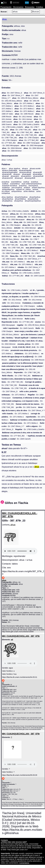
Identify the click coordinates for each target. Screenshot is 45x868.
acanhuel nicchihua (10, 186)
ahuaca (25, 169)
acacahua (5, 182)
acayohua (23, 186)
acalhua (5, 184)
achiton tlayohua (38, 188)
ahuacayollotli (30, 178)
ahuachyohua (33, 199)
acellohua (6, 188)
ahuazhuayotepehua (33, 201)
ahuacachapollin (25, 170)
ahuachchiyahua (21, 197)
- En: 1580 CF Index (30, 231)
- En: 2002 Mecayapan (32, 145)
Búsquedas (30, 7)
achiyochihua (17, 191)
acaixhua (35, 182)
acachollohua (16, 182)
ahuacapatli (26, 174)
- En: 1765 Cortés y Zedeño (26, 124)
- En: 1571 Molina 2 (24, 111)
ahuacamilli (37, 172)
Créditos (40, 7)
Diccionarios (18, 7)
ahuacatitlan (38, 174)
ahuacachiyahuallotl (10, 172)
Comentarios (24, 863)
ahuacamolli (7, 174)
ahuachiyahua (35, 197)
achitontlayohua (8, 189)
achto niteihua (29, 191)
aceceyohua (33, 186)
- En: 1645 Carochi (24, 122)
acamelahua (15, 184)
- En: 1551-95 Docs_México (25, 98)
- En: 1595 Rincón (24, 114)
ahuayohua (19, 201)
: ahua (12, 525)
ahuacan (17, 174)
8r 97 (4, 452)
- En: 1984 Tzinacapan (29, 143)
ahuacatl (5, 176)
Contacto (4, 840)
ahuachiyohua (8, 199)
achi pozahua (17, 188)
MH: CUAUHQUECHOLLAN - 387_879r (20, 515)
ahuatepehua (7, 201)
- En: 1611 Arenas (23, 117)
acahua (26, 182)
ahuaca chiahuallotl (10, 170)
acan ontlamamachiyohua (32, 184)
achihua (27, 188)
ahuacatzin (15, 176)
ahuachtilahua (20, 199)
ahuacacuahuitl (25, 172)
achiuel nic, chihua (24, 189)
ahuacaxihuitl (38, 176)
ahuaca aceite (35, 169)
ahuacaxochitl (7, 178)
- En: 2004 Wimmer (12, 148)
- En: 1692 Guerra (26, 407)
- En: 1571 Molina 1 (24, 103)
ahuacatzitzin (26, 176)
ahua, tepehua (15, 169)
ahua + (4, 169)
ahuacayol (19, 178)
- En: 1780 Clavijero (29, 138)
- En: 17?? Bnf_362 (29, 140)
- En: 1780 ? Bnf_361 (21, 130)
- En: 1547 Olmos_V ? (13, 95)
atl (12, 640)
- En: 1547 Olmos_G (12, 93)
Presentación (6, 7)
